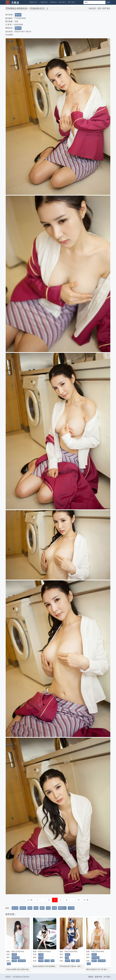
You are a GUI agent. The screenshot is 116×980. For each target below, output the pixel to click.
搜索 (108, 2)
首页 (99, 8)
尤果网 (14, 954)
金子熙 (41, 958)
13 (78, 900)
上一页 (30, 900)
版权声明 (98, 977)
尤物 (36, 908)
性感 (48, 908)
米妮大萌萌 (16, 958)
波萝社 (94, 954)
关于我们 (107, 977)
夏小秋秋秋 (95, 958)
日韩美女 (53, 2)
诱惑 (30, 908)
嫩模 (42, 908)
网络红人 (62, 908)
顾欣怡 (18, 28)
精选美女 (44, 2)
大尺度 (71, 908)
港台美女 (62, 2)
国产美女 (71, 2)
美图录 (91, 977)
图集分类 (33, 2)
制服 (54, 908)
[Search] (94, 2)
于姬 (67, 958)
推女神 (18, 15)
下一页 (86, 900)
